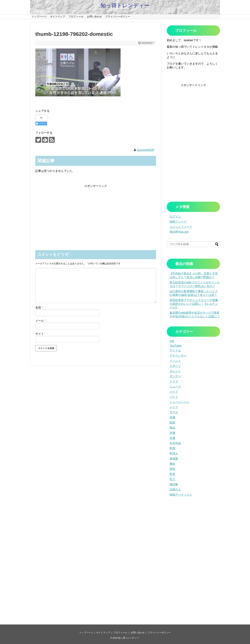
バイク (174, 392)
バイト (174, 397)
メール (41, 321)
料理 (172, 448)
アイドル (175, 350)
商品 (172, 428)
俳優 (172, 417)
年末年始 (175, 443)
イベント (175, 361)
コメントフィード (181, 227)
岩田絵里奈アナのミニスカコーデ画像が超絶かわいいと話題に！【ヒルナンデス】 (194, 304)
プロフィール (76, 17)
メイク (174, 407)
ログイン (175, 216)
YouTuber (176, 346)
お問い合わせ (94, 17)
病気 (172, 469)
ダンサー (175, 376)
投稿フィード (178, 222)
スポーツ (175, 366)
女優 (172, 438)
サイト (40, 334)
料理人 (174, 453)
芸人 (172, 479)
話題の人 (175, 489)
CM (172, 341)
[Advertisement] (96, 213)
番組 (172, 464)
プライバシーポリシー (118, 17)
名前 (39, 308)
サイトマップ (58, 17)
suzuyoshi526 (145, 150)
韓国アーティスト (181, 495)
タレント (175, 371)
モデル (174, 412)
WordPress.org (179, 232)
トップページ (39, 17)
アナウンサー (178, 356)
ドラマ (174, 381)
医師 (172, 423)
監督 (172, 474)
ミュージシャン (180, 402)
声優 (172, 433)
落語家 (174, 484)
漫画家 (174, 459)
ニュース (175, 387)
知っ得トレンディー (125, 5)
